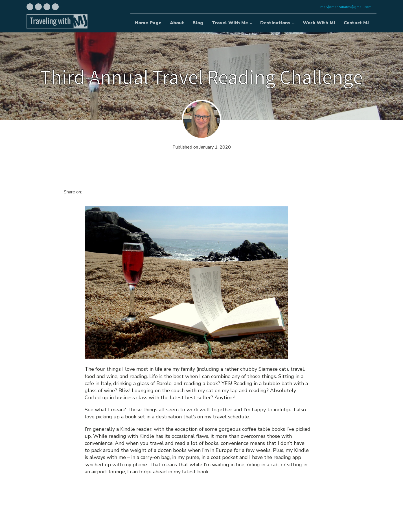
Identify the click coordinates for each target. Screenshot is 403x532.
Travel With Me (230, 23)
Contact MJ (356, 23)
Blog (198, 23)
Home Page (148, 23)
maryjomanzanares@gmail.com (346, 7)
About (177, 23)
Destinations (275, 23)
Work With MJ (319, 23)
